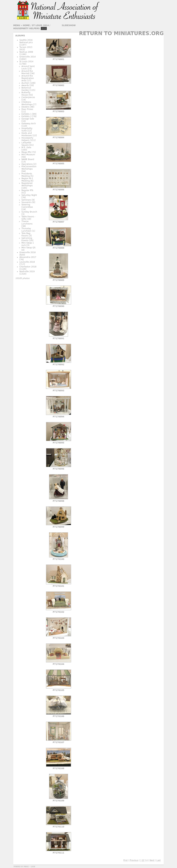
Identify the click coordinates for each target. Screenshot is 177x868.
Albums (20, 36)
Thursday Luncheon (26, 230)
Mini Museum (28, 155)
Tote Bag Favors (26, 235)
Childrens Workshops (27, 103)
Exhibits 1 (27, 114)
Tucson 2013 (26, 47)
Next (152, 860)
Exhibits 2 (27, 116)
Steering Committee (27, 206)
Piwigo (26, 866)
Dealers (25, 107)
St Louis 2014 (40, 25)
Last (158, 860)
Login (33, 866)
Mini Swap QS (29, 248)
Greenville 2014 (28, 57)
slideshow (69, 25)
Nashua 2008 (26, 52)
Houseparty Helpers (26, 28)
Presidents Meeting (27, 175)
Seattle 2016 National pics (26, 41)
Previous (134, 860)
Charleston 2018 (28, 267)
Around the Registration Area (28, 78)
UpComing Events (27, 239)
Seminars (26, 200)
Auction (25, 83)
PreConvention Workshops (29, 168)
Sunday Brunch (29, 212)
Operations (27, 164)
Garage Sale (28, 119)
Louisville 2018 (27, 262)
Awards (25, 85)
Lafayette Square (26, 144)
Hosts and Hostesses (27, 134)
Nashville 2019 (27, 271)
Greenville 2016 (28, 252)
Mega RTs (26, 152)
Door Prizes (27, 109)
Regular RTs (27, 190)
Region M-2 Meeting (27, 180)
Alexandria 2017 (28, 257)
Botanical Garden (26, 89)
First (126, 860)
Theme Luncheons (27, 223)
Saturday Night (29, 195)
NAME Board (28, 159)
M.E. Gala (26, 147)
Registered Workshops (27, 184)
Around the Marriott (27, 72)
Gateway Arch (29, 124)
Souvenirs (27, 202)
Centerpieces (28, 97)
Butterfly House (26, 94)
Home (26, 25)
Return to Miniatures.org (121, 33)
